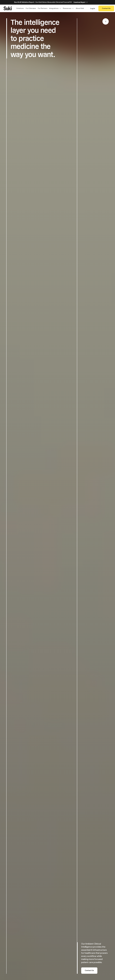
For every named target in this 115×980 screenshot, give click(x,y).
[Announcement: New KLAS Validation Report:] (57, 2)
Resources (68, 8)
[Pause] (106, 21)
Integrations (55, 8)
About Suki (80, 8)
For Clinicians (31, 8)
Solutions (20, 8)
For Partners (43, 8)
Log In (93, 9)
